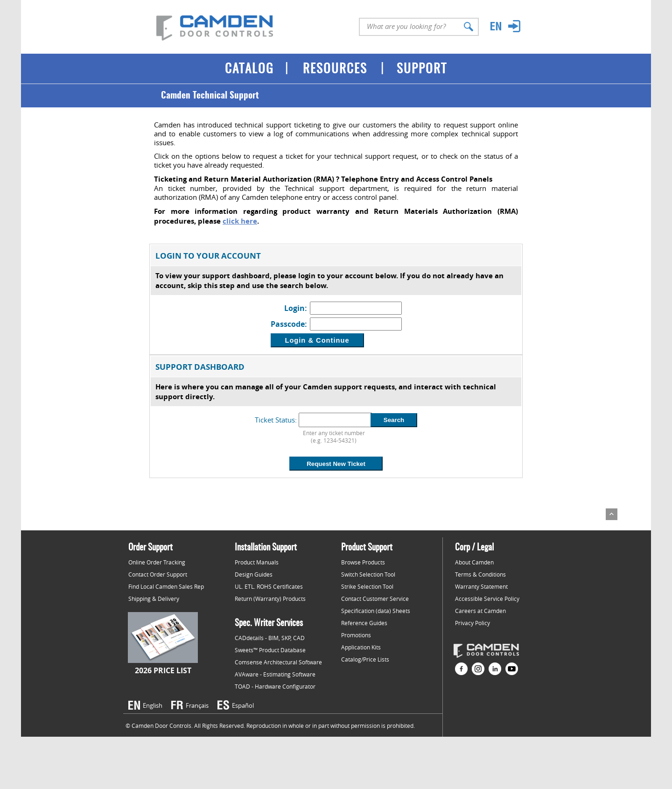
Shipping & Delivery (154, 599)
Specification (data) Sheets (376, 611)
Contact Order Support (158, 574)
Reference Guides (364, 623)
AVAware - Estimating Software (275, 674)
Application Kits (361, 647)
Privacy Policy (472, 623)
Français (197, 705)
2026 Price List (163, 670)
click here (240, 221)
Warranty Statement (481, 586)
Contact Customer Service (375, 599)
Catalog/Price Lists (365, 659)
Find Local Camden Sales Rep (166, 586)
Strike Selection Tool (367, 586)
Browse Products (363, 562)
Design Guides (254, 574)
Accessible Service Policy (487, 599)
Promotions (356, 635)
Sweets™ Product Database (270, 650)
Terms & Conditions (480, 574)
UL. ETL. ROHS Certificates (269, 586)
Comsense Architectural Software (278, 662)
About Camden (474, 562)
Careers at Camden (480, 611)
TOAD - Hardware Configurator (275, 686)
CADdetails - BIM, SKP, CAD (270, 638)
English (153, 705)
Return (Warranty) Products (270, 599)
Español (243, 705)
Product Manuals (257, 562)
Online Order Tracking (157, 562)
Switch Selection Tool (368, 574)
